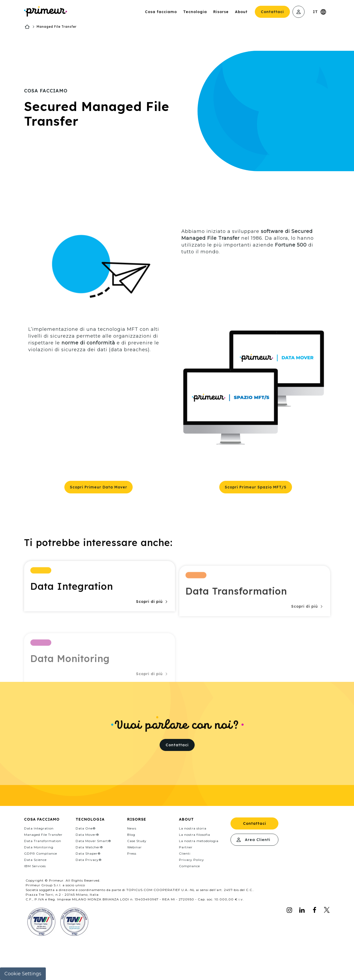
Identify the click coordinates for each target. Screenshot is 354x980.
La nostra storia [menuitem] (193, 828)
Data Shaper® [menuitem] (88, 853)
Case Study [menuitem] (137, 841)
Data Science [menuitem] (35, 860)
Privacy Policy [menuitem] (192, 860)
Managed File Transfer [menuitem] (43, 835)
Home (27, 27)
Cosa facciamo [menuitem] (42, 819)
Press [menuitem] (132, 853)
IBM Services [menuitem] (35, 866)
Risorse (221, 12)
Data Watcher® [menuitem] (89, 847)
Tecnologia (195, 12)
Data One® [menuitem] (86, 828)
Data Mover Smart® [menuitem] (93, 841)
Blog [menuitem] (131, 835)
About (241, 12)
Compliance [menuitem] (189, 866)
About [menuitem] (186, 819)
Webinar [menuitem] (134, 847)
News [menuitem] (132, 828)
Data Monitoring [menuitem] (39, 847)
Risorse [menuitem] (137, 819)
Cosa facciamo (161, 12)
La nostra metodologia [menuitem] (199, 841)
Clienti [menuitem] (185, 853)
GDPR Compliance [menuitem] (41, 853)
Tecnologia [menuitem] (90, 819)
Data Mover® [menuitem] (87, 835)
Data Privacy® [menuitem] (89, 860)
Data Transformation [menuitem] (43, 841)
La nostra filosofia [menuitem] (195, 835)
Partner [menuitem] (186, 847)
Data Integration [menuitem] (39, 828)
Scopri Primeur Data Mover (99, 487)
